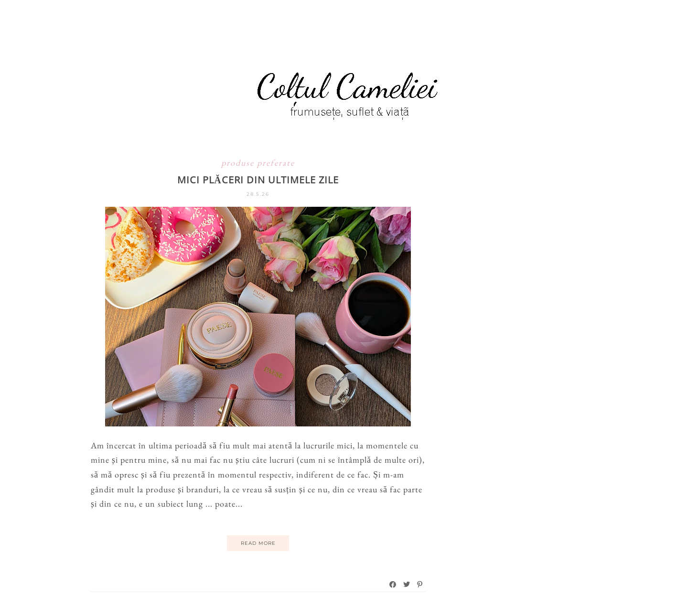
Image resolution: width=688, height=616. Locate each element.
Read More (258, 543)
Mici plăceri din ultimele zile (258, 180)
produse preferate (258, 163)
